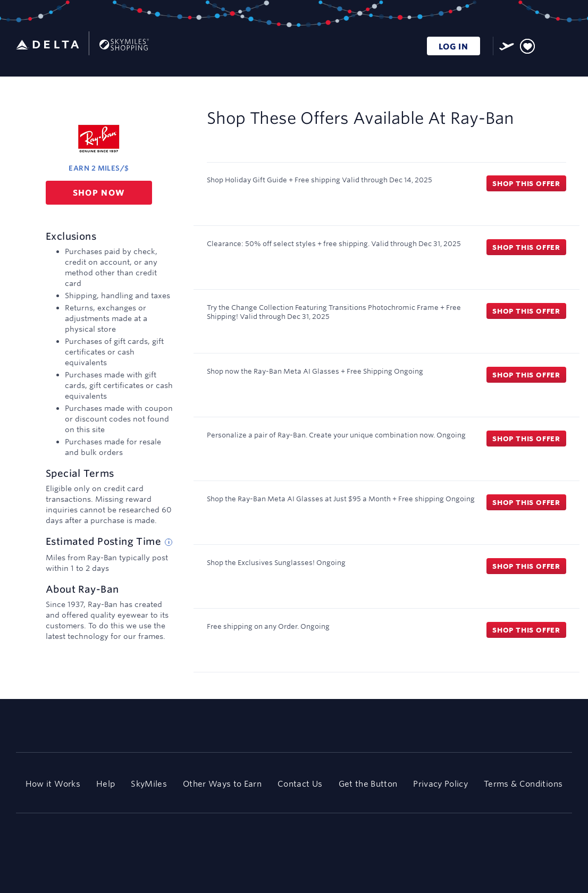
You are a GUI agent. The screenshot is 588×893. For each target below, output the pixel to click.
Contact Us (300, 784)
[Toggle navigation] (565, 45)
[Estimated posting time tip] (169, 542)
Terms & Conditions (523, 784)
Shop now (99, 193)
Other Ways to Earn (222, 784)
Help (106, 784)
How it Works (53, 784)
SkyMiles (149, 784)
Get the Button (368, 784)
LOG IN (453, 47)
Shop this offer (526, 183)
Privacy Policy (440, 784)
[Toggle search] (547, 44)
